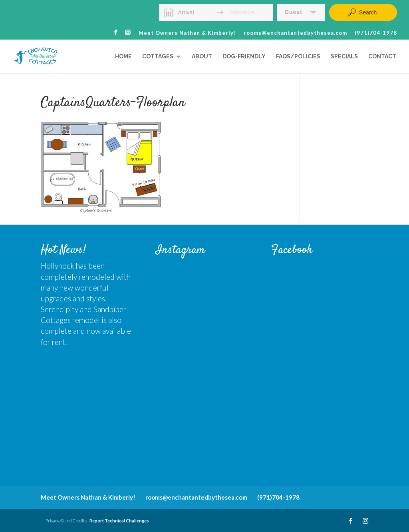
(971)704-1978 (376, 33)
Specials (344, 57)
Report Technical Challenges (119, 521)
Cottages (158, 57)
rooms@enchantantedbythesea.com (295, 33)
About (202, 57)
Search (362, 12)
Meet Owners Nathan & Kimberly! (187, 33)
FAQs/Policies (298, 57)
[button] (301, 12)
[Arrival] (195, 12)
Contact (382, 57)
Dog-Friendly (244, 57)
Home (123, 57)
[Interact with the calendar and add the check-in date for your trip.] (169, 12)
